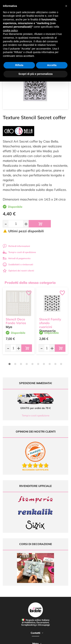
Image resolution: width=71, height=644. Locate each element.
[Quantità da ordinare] (16, 224)
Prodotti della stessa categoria (30, 283)
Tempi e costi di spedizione (19, 252)
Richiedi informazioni (16, 246)
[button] (66, 6)
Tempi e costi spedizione (36, 415)
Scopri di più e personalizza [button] (35, 74)
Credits (54, 639)
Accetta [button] (52, 65)
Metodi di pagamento (17, 258)
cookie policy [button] (10, 30)
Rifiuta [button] (19, 65)
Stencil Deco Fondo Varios (16, 321)
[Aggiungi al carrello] (40, 224)
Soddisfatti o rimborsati (18, 264)
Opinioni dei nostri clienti (18, 271)
